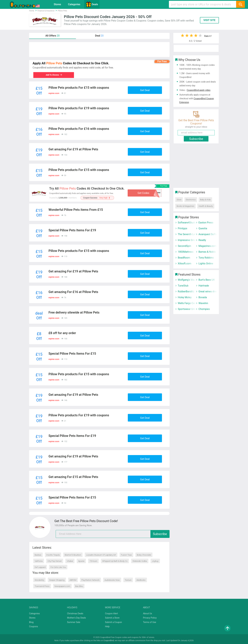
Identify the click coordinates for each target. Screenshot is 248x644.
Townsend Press (42, 586)
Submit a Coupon (113, 622)
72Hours (93, 561)
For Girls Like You (58, 567)
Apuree (81, 561)
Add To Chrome (53, 75)
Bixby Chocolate (144, 555)
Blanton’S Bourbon (73, 555)
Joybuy (155, 561)
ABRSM (73, 580)
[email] (113, 534)
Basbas (38, 555)
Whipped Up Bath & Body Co (115, 561)
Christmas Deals (75, 613)
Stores (57, 4)
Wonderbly (39, 580)
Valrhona (39, 561)
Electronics (191, 200)
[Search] (240, 4)
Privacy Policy (150, 618)
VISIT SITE (209, 20)
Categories (74, 4)
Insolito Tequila (53, 555)
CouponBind (109, 641)
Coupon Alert (112, 613)
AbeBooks (141, 580)
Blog (31, 622)
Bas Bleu (79, 586)
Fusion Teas (126, 555)
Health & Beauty (206, 206)
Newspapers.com (62, 586)
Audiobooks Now (112, 580)
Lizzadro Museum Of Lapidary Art (101, 555)
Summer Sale (74, 622)
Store (179, 200)
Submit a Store (112, 618)
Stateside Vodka (140, 561)
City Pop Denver (55, 561)
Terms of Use (150, 622)
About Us (147, 613)
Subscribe (160, 534)
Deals (92, 4)
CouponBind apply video (198, 90)
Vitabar (70, 561)
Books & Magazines (185, 206)
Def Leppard (40, 567)
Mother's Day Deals (76, 618)
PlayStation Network (90, 580)
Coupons (34, 626)
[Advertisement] (99, 49)
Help (107, 626)
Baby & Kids (205, 200)
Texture (128, 580)
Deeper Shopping (57, 580)
